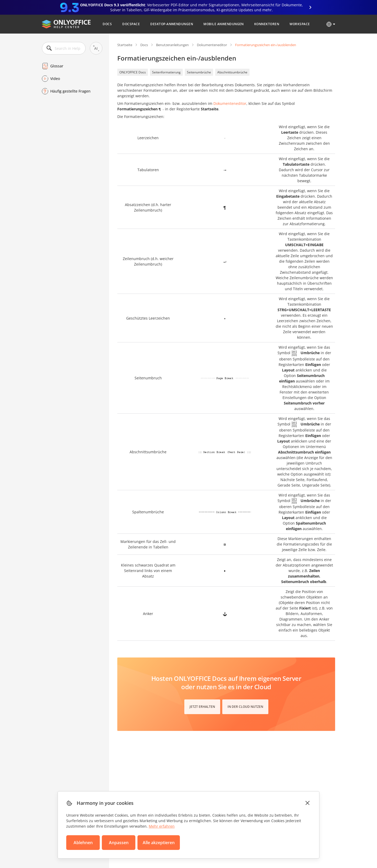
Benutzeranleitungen (172, 45)
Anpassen (119, 843)
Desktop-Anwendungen (172, 24)
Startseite (125, 45)
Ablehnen (83, 843)
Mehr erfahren (162, 826)
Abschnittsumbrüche (232, 72)
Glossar (57, 66)
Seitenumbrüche (199, 72)
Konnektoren (267, 24)
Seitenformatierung (166, 72)
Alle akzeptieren (159, 843)
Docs (107, 24)
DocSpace (131, 24)
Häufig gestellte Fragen (70, 91)
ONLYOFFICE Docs (133, 72)
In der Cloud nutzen (245, 707)
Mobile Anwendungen (224, 24)
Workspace (300, 24)
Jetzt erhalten (202, 707)
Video (55, 79)
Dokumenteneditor (212, 45)
